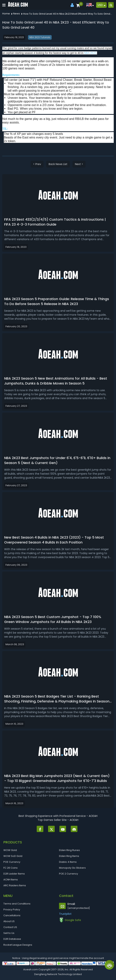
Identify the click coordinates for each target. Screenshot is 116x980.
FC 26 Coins (11, 868)
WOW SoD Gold (13, 856)
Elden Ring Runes (69, 850)
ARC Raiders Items (15, 885)
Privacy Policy (12, 910)
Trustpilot (65, 914)
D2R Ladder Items (14, 874)
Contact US (10, 927)
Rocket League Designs (18, 945)
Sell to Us (9, 933)
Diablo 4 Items (68, 862)
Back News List (58, 164)
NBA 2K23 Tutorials (40, 37)
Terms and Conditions (17, 904)
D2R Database (12, 939)
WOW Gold (10, 850)
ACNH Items (11, 880)
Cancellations (12, 915)
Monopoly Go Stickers (72, 868)
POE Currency (12, 862)
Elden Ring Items (69, 856)
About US (9, 921)
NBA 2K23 (90, 53)
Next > (79, 164)
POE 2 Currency (69, 874)
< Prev (37, 164)
